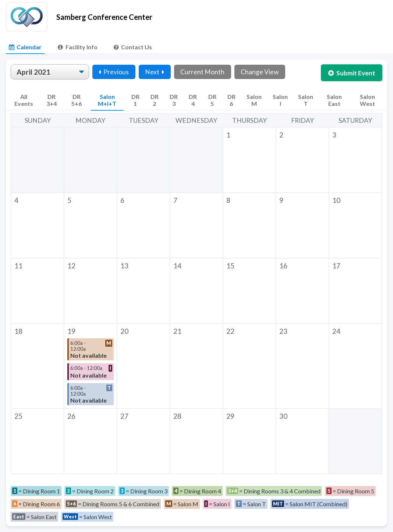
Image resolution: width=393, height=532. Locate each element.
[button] (249, 160)
